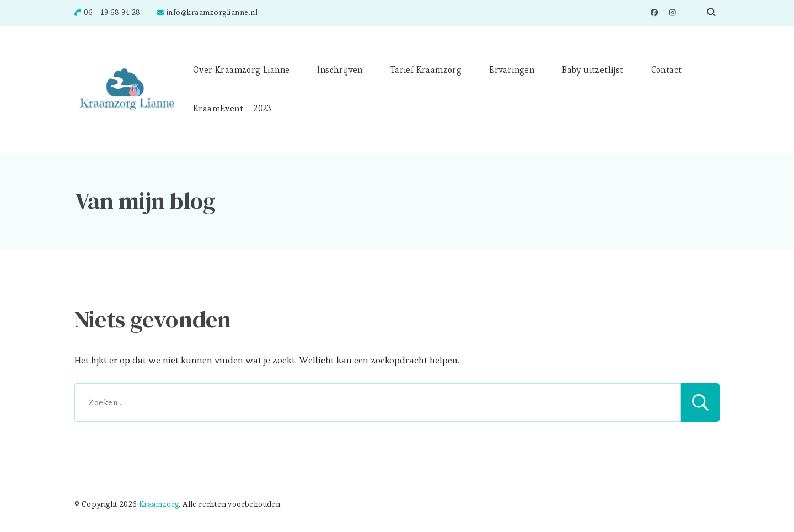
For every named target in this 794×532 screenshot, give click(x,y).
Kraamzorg (159, 504)
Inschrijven (340, 70)
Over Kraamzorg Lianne (241, 70)
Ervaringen (512, 70)
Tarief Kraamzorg (426, 70)
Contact (667, 70)
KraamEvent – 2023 (232, 108)
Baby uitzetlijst (592, 70)
